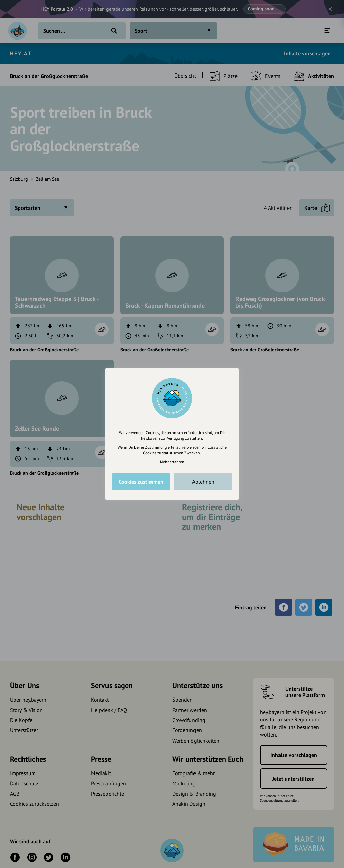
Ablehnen (203, 482)
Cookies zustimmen (141, 482)
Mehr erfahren (172, 462)
